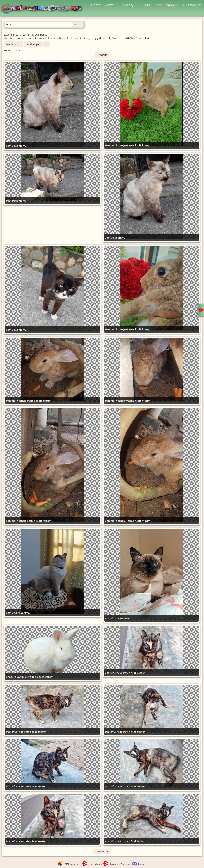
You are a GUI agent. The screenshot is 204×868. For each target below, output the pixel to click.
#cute (41, 677)
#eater (141, 673)
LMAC (43, 8)
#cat (9, 146)
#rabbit (32, 677)
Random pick (33, 44)
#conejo (121, 145)
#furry (22, 146)
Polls (158, 5)
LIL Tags (144, 5)
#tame (130, 145)
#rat (133, 673)
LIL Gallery (126, 5)
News (109, 5)
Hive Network (95, 864)
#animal (110, 145)
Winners (172, 5)
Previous (102, 55)
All (47, 44)
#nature (11, 677)
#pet (15, 146)
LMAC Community (72, 864)
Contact (142, 864)
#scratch (125, 673)
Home (96, 5)
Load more (102, 851)
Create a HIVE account (120, 864)
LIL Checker (192, 5)
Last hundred (14, 44)
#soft (138, 145)
